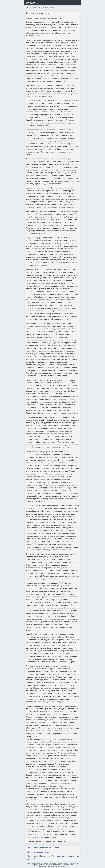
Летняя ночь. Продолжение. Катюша (43, 848)
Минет (36, 19)
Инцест (29, 19)
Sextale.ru (32, 3)
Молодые (43, 19)
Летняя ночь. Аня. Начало (39, 852)
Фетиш (61, 19)
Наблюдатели (52, 19)
